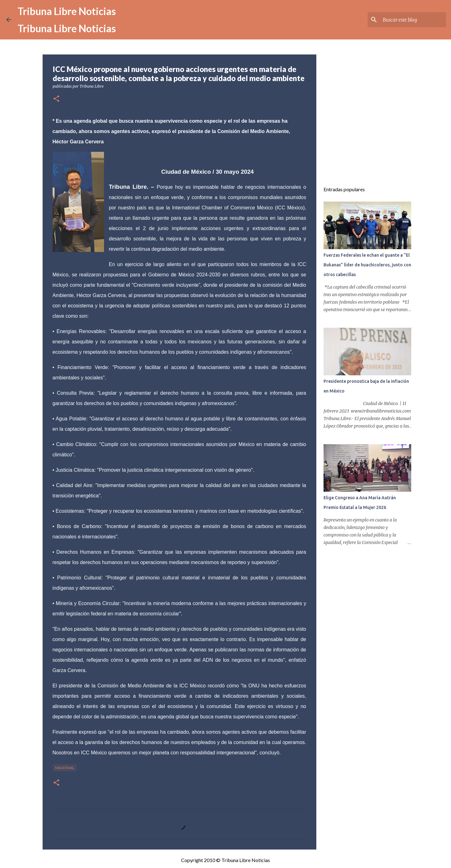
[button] (56, 99)
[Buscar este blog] (413, 20)
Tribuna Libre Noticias (67, 11)
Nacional (65, 768)
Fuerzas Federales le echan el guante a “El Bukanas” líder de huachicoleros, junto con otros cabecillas (367, 265)
